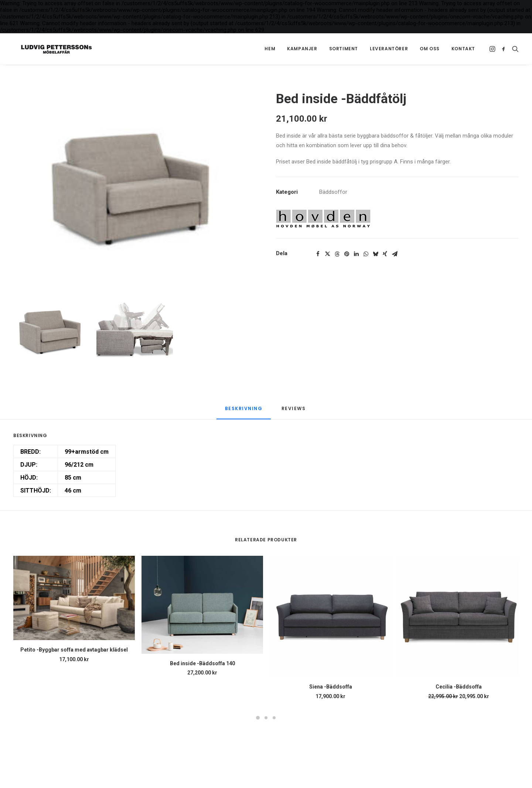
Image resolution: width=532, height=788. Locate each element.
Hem (270, 49)
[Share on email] (395, 254)
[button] (493, 49)
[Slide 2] (135, 332)
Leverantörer (389, 49)
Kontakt (463, 49)
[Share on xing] (385, 254)
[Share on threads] (337, 254)
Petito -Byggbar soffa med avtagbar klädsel (74, 650)
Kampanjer (302, 49)
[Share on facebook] (318, 254)
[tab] (294, 412)
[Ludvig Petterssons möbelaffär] (50, 49)
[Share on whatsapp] (366, 254)
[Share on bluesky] (375, 254)
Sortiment (344, 49)
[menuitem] (270, 49)
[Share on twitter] (327, 254)
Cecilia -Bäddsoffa (459, 687)
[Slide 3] (274, 718)
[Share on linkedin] (356, 254)
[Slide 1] (52, 332)
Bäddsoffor (333, 192)
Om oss (430, 49)
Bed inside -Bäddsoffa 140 (202, 663)
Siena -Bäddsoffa (331, 687)
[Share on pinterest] (347, 254)
